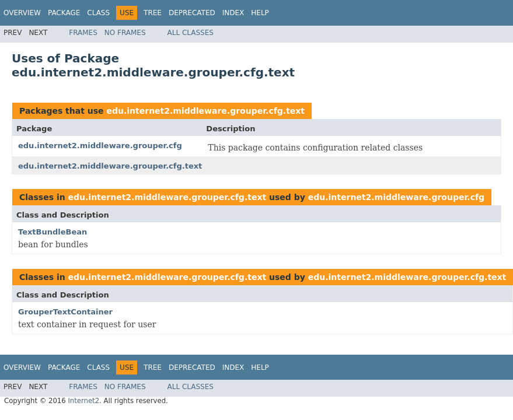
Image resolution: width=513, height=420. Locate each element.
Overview (22, 13)
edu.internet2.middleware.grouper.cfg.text (205, 111)
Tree (153, 13)
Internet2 (83, 401)
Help (260, 13)
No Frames (125, 33)
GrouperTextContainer (65, 312)
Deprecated (192, 13)
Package (64, 13)
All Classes (191, 33)
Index (233, 13)
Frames (83, 33)
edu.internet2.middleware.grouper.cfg (100, 146)
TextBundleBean (53, 232)
